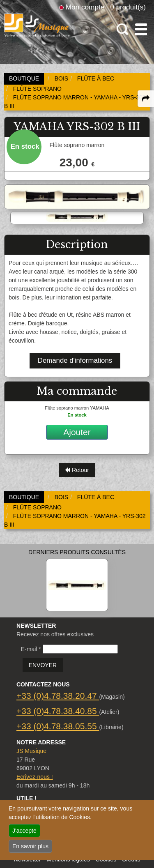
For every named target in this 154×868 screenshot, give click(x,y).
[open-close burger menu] (141, 29)
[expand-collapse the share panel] (146, 99)
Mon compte (85, 7)
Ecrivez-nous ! (35, 777)
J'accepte (24, 831)
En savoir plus (30, 846)
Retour (77, 470)
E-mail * (31, 649)
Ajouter (77, 432)
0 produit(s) (128, 7)
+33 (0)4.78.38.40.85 (58, 711)
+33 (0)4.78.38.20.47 (58, 696)
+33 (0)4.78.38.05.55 (58, 726)
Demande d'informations (75, 360)
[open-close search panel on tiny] (123, 29)
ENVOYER (43, 665)
